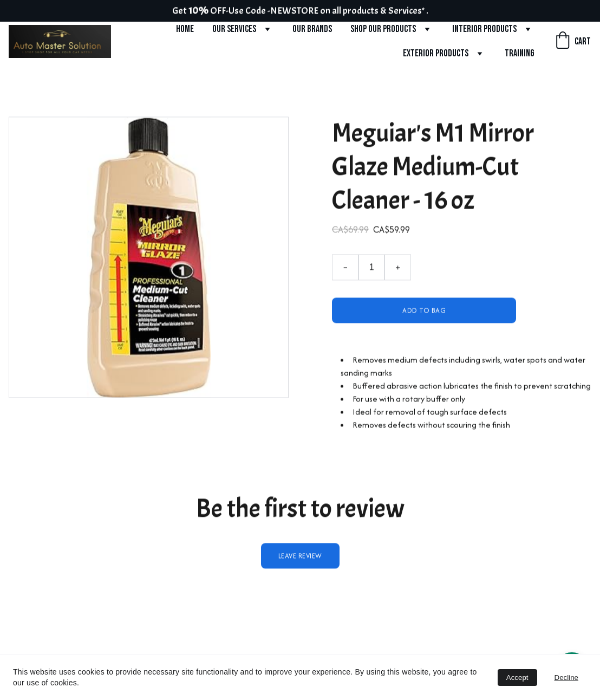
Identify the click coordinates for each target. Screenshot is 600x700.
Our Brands (312, 29)
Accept (517, 678)
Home (185, 29)
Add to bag (424, 316)
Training (520, 53)
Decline (566, 678)
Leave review (300, 562)
